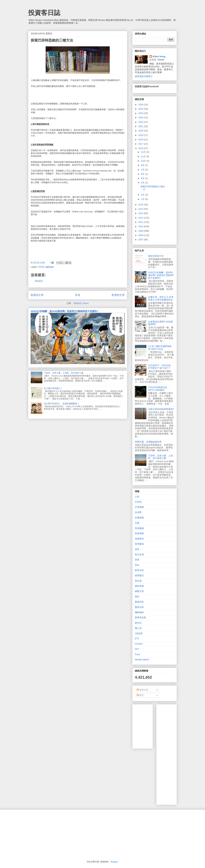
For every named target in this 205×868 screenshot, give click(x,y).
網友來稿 (139, 586)
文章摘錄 (139, 507)
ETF (137, 639)
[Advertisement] (182, 754)
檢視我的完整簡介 (144, 76)
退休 (137, 549)
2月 (143, 195)
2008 (141, 235)
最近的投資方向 (156, 256)
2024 (141, 113)
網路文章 (139, 591)
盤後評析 (139, 602)
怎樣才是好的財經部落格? (161, 409)
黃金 (137, 565)
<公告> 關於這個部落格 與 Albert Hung (160, 348)
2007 (141, 240)
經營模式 (139, 576)
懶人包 (138, 628)
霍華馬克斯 (140, 618)
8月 (143, 165)
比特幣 (138, 512)
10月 (144, 161)
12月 (144, 152)
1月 (143, 199)
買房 (137, 560)
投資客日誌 (44, 13)
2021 (141, 126)
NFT (137, 649)
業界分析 (139, 570)
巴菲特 (41, 267)
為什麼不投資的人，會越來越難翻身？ (62, 404)
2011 (141, 222)
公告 (137, 497)
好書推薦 (139, 518)
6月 (143, 174)
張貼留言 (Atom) (81, 303)
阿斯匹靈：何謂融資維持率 (148, 442)
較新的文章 (37, 295)
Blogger (114, 862)
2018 (141, 140)
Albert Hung (159, 56)
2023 (141, 118)
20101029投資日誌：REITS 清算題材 (159, 389)
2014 (141, 209)
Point (137, 654)
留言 (140, 695)
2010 (141, 226)
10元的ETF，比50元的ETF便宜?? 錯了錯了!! (160, 367)
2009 (141, 231)
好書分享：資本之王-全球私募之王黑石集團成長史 (161, 298)
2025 (141, 109)
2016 (141, 148)
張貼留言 (39, 281)
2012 (141, 218)
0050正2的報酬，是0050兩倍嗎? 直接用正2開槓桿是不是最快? (65, 311)
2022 (141, 122)
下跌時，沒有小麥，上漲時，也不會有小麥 (64, 373)
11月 (144, 157)
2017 (141, 144)
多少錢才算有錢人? (53, 388)
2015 (141, 205)
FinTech (139, 644)
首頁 (78, 295)
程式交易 (139, 555)
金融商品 (139, 539)
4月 (143, 178)
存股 (137, 523)
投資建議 (139, 528)
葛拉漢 (138, 581)
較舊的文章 (118, 295)
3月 (143, 183)
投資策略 (139, 533)
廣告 (137, 597)
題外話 (138, 623)
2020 (141, 131)
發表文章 (143, 690)
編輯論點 (50, 267)
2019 (141, 135)
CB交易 (139, 633)
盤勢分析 (139, 607)
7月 (143, 170)
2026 (141, 105)
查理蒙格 (139, 544)
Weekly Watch (142, 660)
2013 (141, 213)
